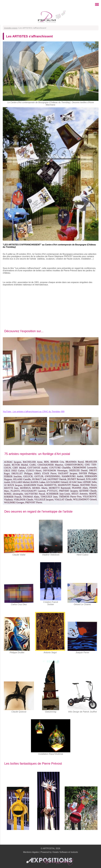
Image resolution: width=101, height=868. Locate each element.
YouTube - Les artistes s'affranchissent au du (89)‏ (34, 412)
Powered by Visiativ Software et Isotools (59, 852)
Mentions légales (31, 852)
